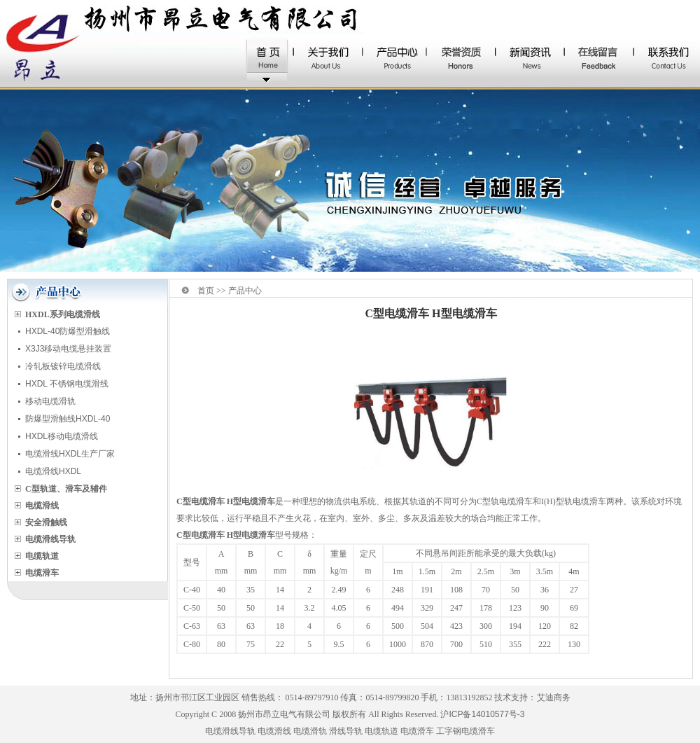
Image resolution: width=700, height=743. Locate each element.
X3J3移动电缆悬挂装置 (68, 349)
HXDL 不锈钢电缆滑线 (67, 384)
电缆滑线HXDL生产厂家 (70, 454)
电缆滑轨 (310, 731)
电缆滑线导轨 (230, 731)
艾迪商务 (554, 697)
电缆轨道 (381, 731)
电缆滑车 (417, 731)
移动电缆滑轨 (50, 401)
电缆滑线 (274, 731)
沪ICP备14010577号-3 (482, 714)
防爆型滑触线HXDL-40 (68, 419)
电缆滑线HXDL (53, 471)
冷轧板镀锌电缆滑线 (63, 366)
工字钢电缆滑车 (465, 731)
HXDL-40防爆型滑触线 (68, 331)
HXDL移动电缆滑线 (62, 436)
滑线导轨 (346, 731)
